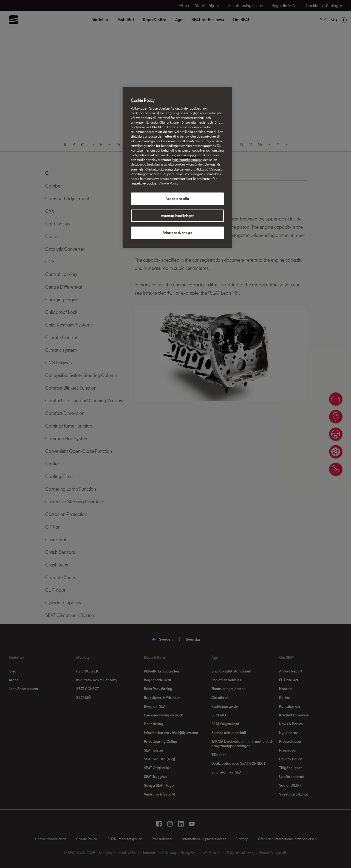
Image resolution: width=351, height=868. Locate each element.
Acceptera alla (177, 199)
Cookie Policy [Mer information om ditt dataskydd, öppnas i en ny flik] (168, 183)
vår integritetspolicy (187, 160)
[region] (177, 167)
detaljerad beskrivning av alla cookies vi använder (167, 164)
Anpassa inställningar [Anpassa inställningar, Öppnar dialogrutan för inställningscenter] (178, 216)
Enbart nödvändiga (178, 233)
